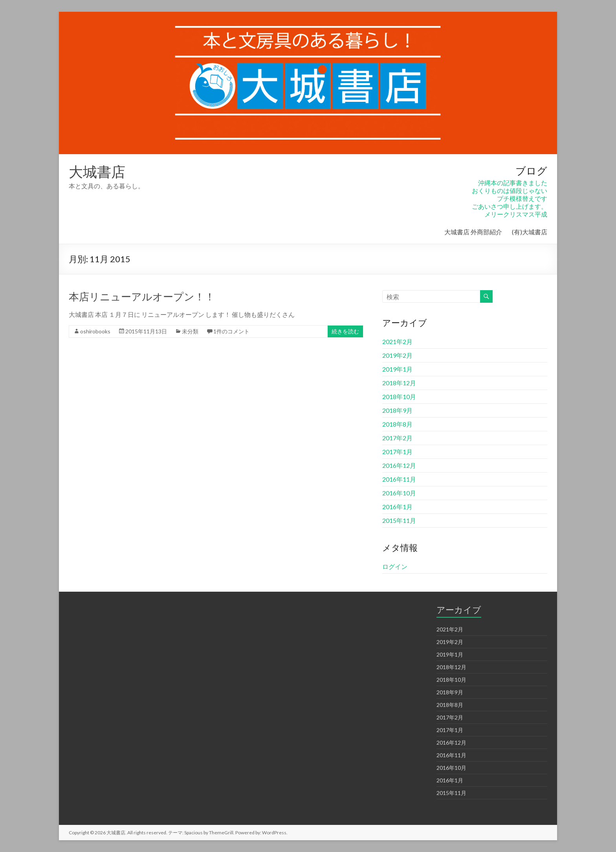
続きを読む (345, 331)
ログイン (395, 566)
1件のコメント (231, 331)
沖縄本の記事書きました (513, 183)
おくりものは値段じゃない (510, 190)
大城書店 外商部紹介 (473, 232)
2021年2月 (397, 341)
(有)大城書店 (530, 232)
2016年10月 (399, 493)
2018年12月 (399, 383)
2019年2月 (397, 355)
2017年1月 (397, 452)
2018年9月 (397, 410)
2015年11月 (399, 520)
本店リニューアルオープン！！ (142, 296)
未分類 (190, 331)
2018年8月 (397, 424)
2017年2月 (397, 438)
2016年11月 (399, 479)
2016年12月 (399, 465)
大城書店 (97, 171)
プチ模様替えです (522, 198)
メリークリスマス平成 (516, 214)
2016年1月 (397, 507)
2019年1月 (397, 369)
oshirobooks (95, 331)
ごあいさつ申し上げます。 (510, 206)
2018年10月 (399, 397)
